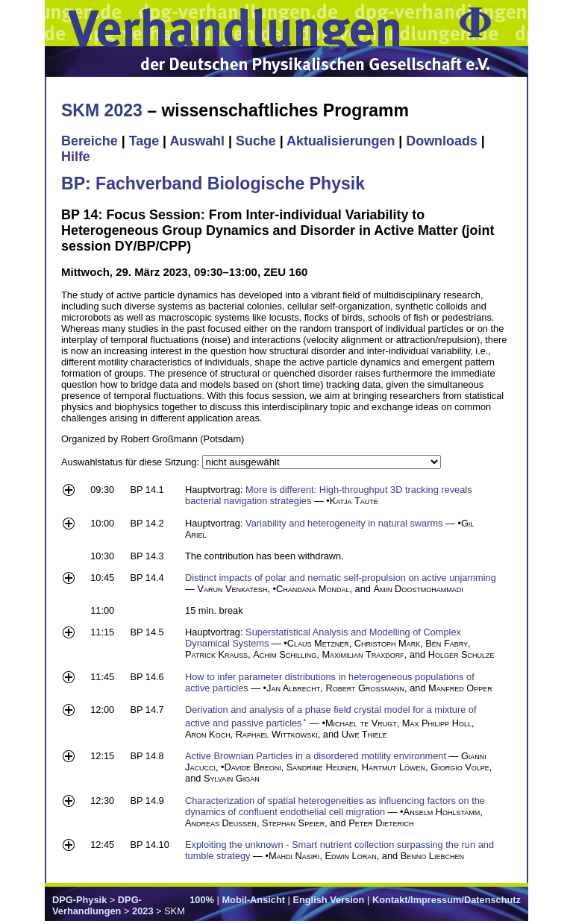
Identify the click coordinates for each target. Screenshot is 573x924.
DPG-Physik (79, 900)
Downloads (442, 141)
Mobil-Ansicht (253, 900)
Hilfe (76, 157)
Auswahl (197, 141)
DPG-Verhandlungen (97, 905)
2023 (143, 911)
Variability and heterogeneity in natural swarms (344, 523)
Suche (256, 141)
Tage (144, 141)
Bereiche (90, 141)
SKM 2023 (102, 110)
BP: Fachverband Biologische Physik (213, 183)
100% (202, 900)
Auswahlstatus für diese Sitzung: (132, 462)
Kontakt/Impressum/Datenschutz (447, 900)
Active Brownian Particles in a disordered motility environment (316, 756)
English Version (328, 900)
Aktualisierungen (341, 141)
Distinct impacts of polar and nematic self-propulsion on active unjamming (341, 578)
